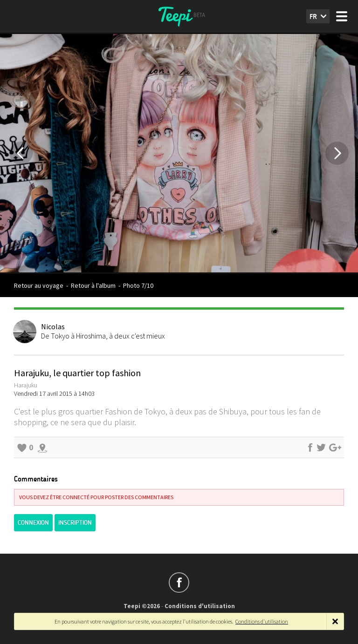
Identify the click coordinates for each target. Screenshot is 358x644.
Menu (342, 16)
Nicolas (53, 326)
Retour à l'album (93, 285)
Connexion (33, 523)
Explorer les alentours (42, 447)
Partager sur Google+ (335, 447)
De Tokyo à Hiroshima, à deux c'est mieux (103, 336)
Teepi (179, 16)
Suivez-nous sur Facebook (179, 583)
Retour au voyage (39, 285)
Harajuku (26, 385)
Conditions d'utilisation (200, 606)
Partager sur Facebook (310, 447)
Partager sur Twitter (321, 447)
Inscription (75, 523)
